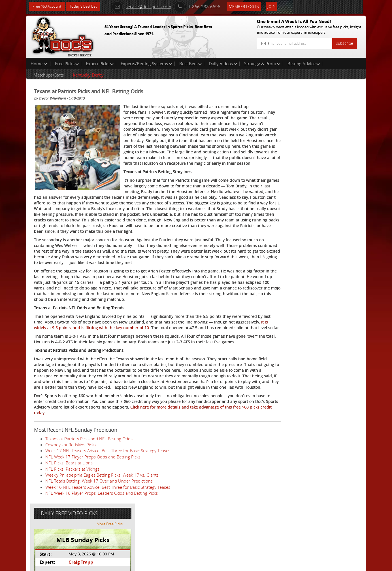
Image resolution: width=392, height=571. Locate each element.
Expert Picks (100, 64)
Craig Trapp (307, 132)
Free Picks (67, 64)
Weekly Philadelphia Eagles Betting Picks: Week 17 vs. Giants (102, 526)
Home (39, 64)
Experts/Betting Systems (146, 64)
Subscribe (344, 43)
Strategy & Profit (262, 64)
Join (279, 6)
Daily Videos (223, 64)
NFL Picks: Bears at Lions (69, 514)
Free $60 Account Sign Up (309, 199)
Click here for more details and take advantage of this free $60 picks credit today (136, 461)
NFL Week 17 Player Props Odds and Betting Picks (93, 508)
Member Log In (251, 6)
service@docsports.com (148, 6)
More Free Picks (340, 94)
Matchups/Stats (49, 75)
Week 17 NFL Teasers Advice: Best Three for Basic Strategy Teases (108, 502)
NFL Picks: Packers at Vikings (72, 520)
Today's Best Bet (87, 6)
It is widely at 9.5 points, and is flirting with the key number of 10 (143, 362)
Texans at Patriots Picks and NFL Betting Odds (89, 490)
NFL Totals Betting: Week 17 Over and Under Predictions (99, 532)
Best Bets (190, 64)
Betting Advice (304, 64)
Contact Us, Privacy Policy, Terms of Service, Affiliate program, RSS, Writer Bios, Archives (230, 564)
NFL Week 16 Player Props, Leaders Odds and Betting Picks (102, 544)
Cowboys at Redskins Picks (71, 496)
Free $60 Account (48, 6)
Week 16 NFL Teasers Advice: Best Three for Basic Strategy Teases (108, 538)
